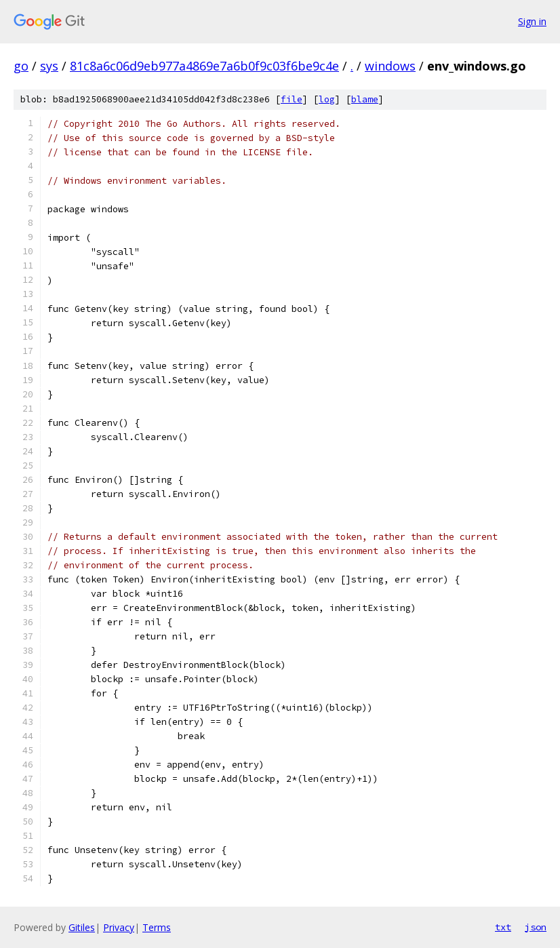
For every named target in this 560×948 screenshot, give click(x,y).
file (292, 99)
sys (49, 66)
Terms (157, 927)
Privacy (119, 927)
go (21, 66)
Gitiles (82, 927)
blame (365, 99)
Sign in (532, 21)
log (327, 99)
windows (390, 66)
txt (503, 927)
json (536, 927)
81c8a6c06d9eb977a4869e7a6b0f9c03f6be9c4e (204, 66)
